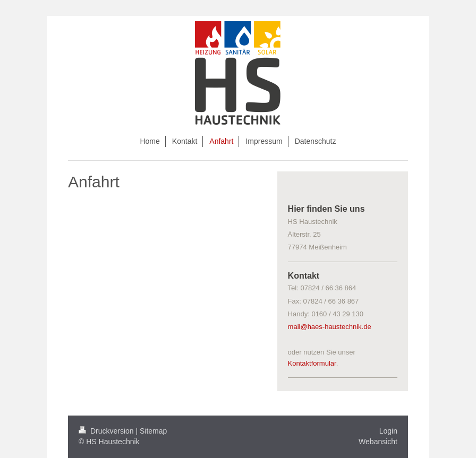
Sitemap (153, 431)
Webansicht (378, 442)
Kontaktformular (312, 363)
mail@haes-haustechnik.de (330, 327)
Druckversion (107, 431)
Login (388, 431)
